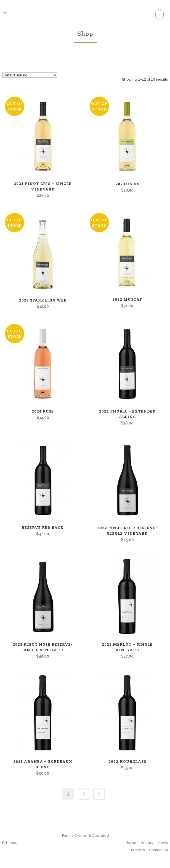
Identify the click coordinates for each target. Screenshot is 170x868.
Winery (147, 843)
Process (138, 850)
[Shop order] (30, 75)
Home (131, 843)
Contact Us (158, 850)
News (163, 843)
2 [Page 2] (84, 794)
